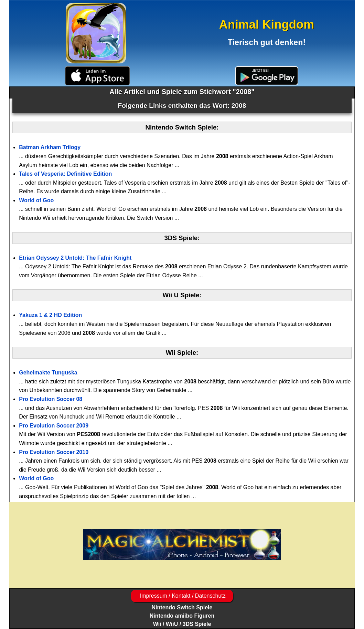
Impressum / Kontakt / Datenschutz (182, 596)
